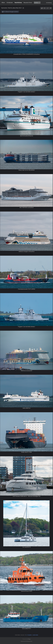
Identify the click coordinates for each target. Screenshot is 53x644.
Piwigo (29, 639)
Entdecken (10, 3)
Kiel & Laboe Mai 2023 (15, 8)
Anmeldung (49, 3)
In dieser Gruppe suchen (11, 12)
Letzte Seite (35, 635)
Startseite (4, 8)
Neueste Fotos (28, 3)
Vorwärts (30, 635)
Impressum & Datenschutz (26, 641)
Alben (3, 3)
